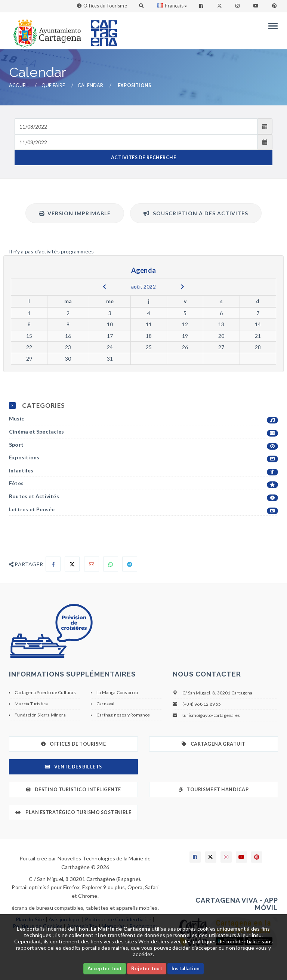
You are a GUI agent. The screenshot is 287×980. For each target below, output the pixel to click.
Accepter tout (105, 968)
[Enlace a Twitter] (220, 6)
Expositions (143, 458)
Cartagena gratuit (213, 744)
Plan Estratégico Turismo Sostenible (73, 812)
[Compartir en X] (72, 564)
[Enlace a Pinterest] (275, 6)
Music (143, 419)
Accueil (19, 85)
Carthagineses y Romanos (123, 715)
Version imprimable (75, 213)
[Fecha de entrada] (136, 126)
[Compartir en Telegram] (130, 564)
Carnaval (106, 704)
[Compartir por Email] (92, 564)
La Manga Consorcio (117, 692)
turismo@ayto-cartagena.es (211, 715)
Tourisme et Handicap (214, 790)
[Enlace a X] (211, 857)
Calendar (91, 85)
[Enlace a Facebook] (202, 6)
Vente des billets (73, 767)
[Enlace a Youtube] (256, 6)
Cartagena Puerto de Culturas (45, 692)
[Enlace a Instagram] (238, 6)
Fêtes (143, 483)
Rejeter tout (146, 968)
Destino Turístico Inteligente (73, 790)
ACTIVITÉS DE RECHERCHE (143, 158)
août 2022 (143, 286)
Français (172, 6)
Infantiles (143, 471)
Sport (143, 445)
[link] (46, 30)
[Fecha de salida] (136, 142)
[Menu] (271, 26)
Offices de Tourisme (73, 744)
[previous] (104, 287)
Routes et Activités (143, 497)
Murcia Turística (31, 704)
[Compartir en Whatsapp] (111, 564)
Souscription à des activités (196, 213)
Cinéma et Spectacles (143, 432)
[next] (183, 287)
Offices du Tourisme (105, 6)
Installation (186, 968)
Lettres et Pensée (143, 510)
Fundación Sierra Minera (40, 715)
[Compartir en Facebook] (53, 564)
